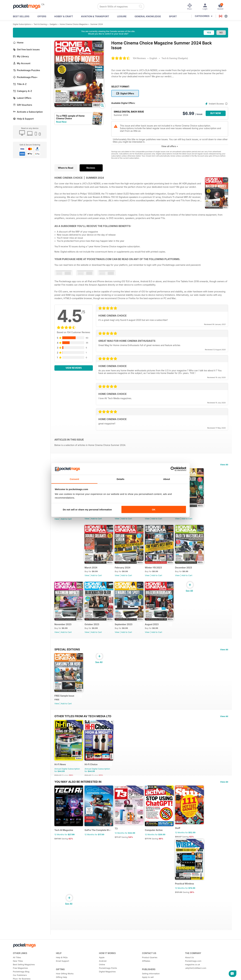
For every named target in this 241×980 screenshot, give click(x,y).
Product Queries (150, 970)
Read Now (61, 122)
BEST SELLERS (21, 16)
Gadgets (53, 24)
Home (18, 43)
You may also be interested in (78, 791)
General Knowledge (148, 16)
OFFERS (42, 16)
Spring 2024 (187, 513)
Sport (173, 16)
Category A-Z (22, 91)
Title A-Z (20, 84)
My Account (22, 63)
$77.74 (152, 850)
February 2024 (125, 571)
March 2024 (92, 571)
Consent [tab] (74, 479)
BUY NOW (216, 113)
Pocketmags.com (193, 974)
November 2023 (63, 630)
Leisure (122, 16)
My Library (21, 56)
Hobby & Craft (64, 16)
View (57, 521)
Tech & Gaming (40, 24)
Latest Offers (22, 98)
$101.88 (184, 905)
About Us (189, 970)
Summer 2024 (97, 24)
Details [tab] (120, 479)
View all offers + (170, 146)
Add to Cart (66, 521)
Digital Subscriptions (22, 24)
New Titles (18, 974)
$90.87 (89, 785)
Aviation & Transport (95, 16)
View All (224, 465)
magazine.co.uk (193, 978)
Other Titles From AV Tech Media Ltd (83, 723)
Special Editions (67, 655)
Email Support (63, 974)
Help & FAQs (62, 970)
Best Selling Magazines (24, 978)
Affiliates (146, 974)
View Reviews (74, 368)
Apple (102, 970)
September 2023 (126, 630)
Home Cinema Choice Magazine (74, 24)
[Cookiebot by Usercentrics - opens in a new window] (173, 469)
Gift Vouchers (23, 105)
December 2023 (189, 571)
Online (102, 978)
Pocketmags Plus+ (25, 77)
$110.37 (58, 785)
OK (154, 509)
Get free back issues (26, 49)
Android (103, 974)
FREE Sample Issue (64, 703)
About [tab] (167, 479)
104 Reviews (139, 58)
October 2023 (93, 630)
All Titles (17, 970)
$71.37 (120, 848)
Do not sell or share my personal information (87, 509)
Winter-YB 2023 (157, 571)
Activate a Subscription (28, 112)
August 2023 (156, 630)
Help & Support (23, 119)
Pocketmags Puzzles (26, 70)
